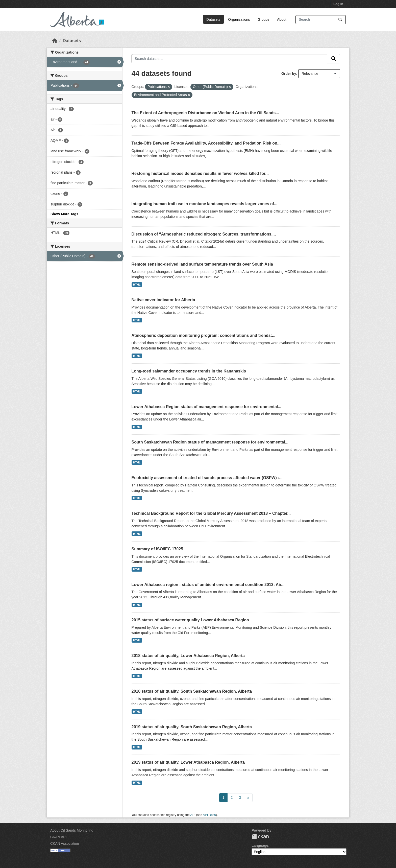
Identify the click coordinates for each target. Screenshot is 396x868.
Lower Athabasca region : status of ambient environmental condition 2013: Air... (208, 585)
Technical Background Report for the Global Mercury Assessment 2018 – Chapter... (211, 513)
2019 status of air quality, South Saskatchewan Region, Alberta (192, 727)
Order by (289, 74)
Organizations (239, 19)
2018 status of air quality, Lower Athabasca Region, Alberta (188, 656)
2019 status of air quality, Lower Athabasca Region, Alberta (188, 762)
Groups (263, 19)
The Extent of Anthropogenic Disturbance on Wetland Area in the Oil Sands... (205, 113)
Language (260, 846)
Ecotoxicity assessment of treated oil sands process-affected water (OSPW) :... (207, 478)
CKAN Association (65, 843)
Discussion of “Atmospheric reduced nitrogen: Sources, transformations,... (204, 234)
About (282, 19)
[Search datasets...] (321, 20)
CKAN (260, 836)
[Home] (55, 41)
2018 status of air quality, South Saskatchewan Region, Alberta (192, 691)
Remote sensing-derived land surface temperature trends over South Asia (202, 264)
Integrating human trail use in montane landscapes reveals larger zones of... (205, 204)
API (193, 815)
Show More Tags (64, 214)
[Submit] (340, 20)
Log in (338, 4)
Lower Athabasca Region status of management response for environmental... (206, 407)
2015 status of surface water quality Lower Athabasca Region (190, 620)
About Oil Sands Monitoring (72, 830)
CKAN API (58, 837)
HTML (137, 285)
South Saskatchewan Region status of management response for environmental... (210, 442)
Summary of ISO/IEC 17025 (157, 549)
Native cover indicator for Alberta (163, 300)
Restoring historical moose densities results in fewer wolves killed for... (200, 173)
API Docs (209, 815)
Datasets (213, 19)
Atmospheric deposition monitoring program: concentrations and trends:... (204, 335)
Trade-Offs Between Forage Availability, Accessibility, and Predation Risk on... (206, 143)
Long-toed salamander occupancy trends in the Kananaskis (189, 371)
